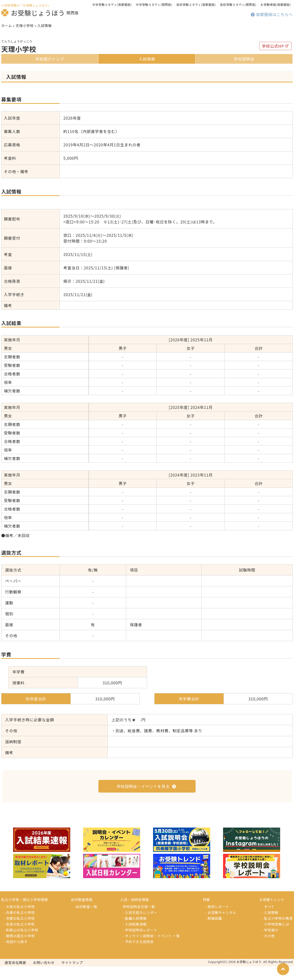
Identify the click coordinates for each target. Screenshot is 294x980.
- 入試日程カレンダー (140, 926)
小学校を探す (25, 26)
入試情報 (147, 72)
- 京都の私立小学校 (19, 932)
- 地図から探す (16, 955)
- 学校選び (270, 944)
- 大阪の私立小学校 (19, 920)
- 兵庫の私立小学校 (19, 926)
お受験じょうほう (33, 13)
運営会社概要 (15, 976)
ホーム (7, 39)
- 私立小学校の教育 (277, 932)
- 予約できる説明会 (138, 955)
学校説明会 (244, 72)
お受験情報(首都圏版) (276, 4)
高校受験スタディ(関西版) (238, 4)
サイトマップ (72, 976)
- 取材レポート (217, 920)
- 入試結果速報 (135, 938)
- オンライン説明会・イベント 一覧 (151, 949)
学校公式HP (275, 60)
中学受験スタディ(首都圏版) (112, 4)
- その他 (268, 949)
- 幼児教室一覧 (85, 920)
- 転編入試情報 (135, 932)
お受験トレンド (208, 26)
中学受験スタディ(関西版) (154, 4)
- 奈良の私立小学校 (19, 938)
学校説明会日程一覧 (139, 920)
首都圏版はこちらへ (272, 14)
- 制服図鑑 (214, 932)
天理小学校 (25, 39)
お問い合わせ (44, 976)
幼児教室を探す (269, 26)
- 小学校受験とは (275, 938)
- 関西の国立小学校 (19, 949)
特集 (147, 26)
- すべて (268, 920)
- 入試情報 (270, 926)
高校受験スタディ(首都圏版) (196, 4)
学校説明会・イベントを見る (146, 800)
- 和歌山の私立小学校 (21, 944)
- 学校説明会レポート (140, 944)
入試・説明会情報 (86, 26)
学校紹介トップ (50, 72)
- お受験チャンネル (221, 926)
